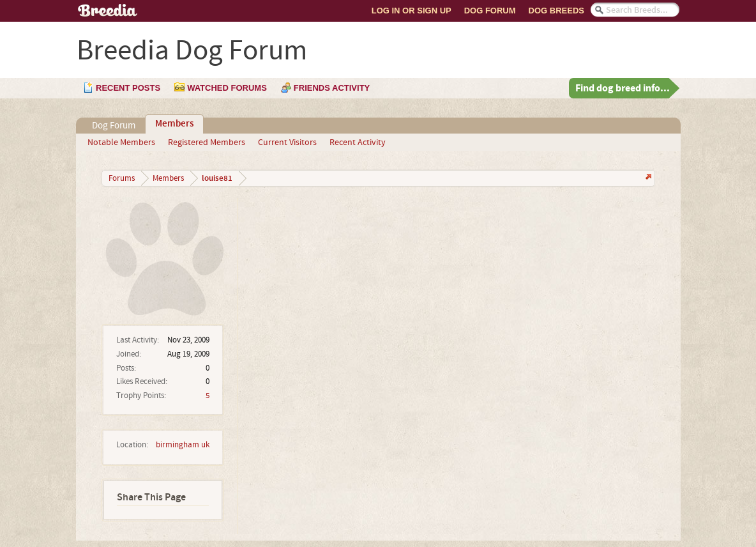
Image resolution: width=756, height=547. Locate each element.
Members (174, 124)
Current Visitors (287, 143)
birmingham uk (183, 445)
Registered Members (207, 143)
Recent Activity (358, 143)
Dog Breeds (556, 11)
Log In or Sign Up (412, 11)
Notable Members (121, 143)
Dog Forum (490, 11)
